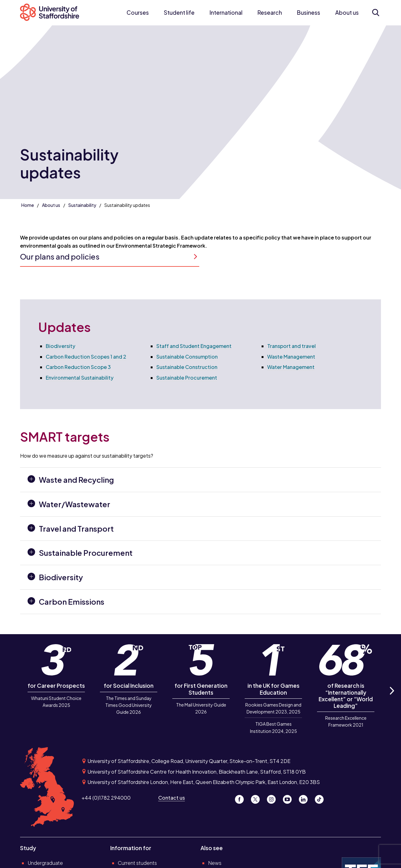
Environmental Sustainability (80, 378)
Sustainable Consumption (187, 357)
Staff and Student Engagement (194, 346)
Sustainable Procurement (187, 378)
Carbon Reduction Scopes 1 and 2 (86, 357)
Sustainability (82, 205)
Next (392, 698)
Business (309, 13)
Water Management (291, 367)
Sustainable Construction (187, 367)
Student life (179, 13)
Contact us (172, 798)
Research (270, 13)
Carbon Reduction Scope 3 (78, 367)
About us (347, 13)
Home (28, 205)
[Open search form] (375, 13)
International (226, 13)
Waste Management (291, 357)
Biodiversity (60, 346)
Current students (137, 863)
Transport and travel (292, 346)
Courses (138, 13)
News (215, 863)
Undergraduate (45, 863)
